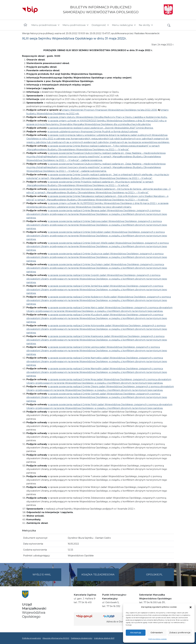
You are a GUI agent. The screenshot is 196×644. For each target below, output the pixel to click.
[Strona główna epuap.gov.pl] (112, 616)
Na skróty (146, 25)
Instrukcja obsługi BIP (104, 638)
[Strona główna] (25, 25)
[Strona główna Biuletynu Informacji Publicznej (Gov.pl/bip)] (87, 616)
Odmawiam (157, 632)
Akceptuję (136, 632)
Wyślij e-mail (47, 577)
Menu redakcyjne (124, 25)
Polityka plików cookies (157, 639)
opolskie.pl (154, 575)
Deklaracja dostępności (82, 638)
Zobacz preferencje (180, 632)
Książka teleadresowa (98, 575)
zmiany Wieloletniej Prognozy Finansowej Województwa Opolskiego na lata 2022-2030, (110, 110)
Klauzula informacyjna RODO (56, 638)
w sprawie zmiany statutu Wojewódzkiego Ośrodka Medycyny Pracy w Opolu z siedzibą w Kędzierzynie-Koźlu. (108, 117)
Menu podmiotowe (76, 25)
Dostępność (100, 25)
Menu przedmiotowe (46, 25)
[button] (191, 607)
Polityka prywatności (32, 638)
